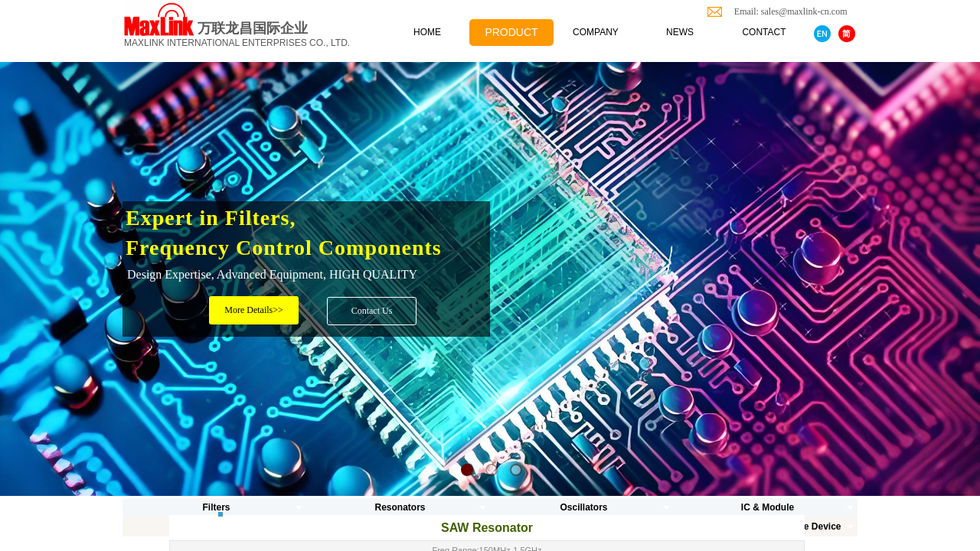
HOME (427, 32)
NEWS (680, 32)
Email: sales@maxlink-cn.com (786, 11)
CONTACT (764, 32)
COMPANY (596, 32)
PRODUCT (511, 32)
